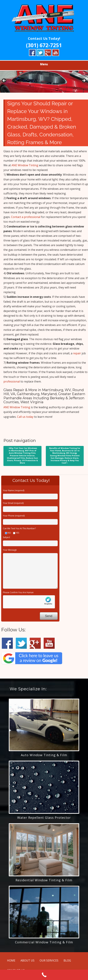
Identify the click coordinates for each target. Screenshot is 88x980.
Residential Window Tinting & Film (44, 880)
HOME (11, 960)
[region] (44, 82)
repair (77, 353)
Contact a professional (26, 217)
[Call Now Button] (44, 975)
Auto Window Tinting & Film (44, 755)
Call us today (25, 417)
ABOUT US (27, 960)
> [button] (84, 81)
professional (12, 381)
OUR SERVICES (49, 960)
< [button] (4, 81)
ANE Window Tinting (25, 165)
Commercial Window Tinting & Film (44, 942)
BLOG (67, 960)
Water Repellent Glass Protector (44, 818)
